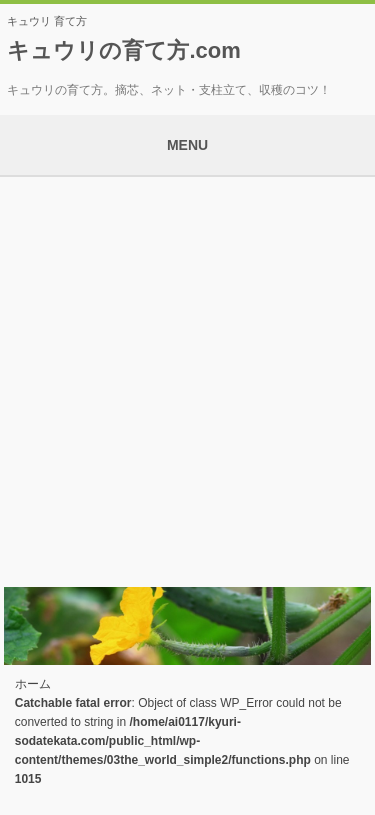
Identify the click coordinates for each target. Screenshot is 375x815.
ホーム (33, 684)
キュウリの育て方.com (123, 50)
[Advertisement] (187, 374)
